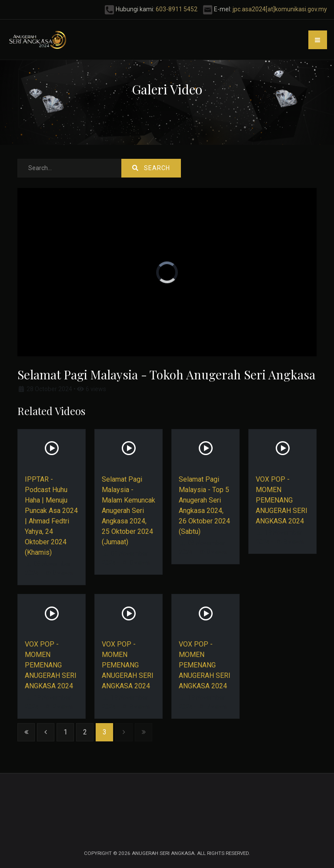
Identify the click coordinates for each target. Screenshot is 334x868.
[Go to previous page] (46, 732)
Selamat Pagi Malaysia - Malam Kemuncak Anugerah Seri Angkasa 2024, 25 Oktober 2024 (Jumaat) (129, 511)
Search (151, 168)
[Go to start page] (26, 732)
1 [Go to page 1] (65, 732)
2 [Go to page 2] (85, 732)
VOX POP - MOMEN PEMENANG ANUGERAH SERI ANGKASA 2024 (282, 500)
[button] (318, 40)
